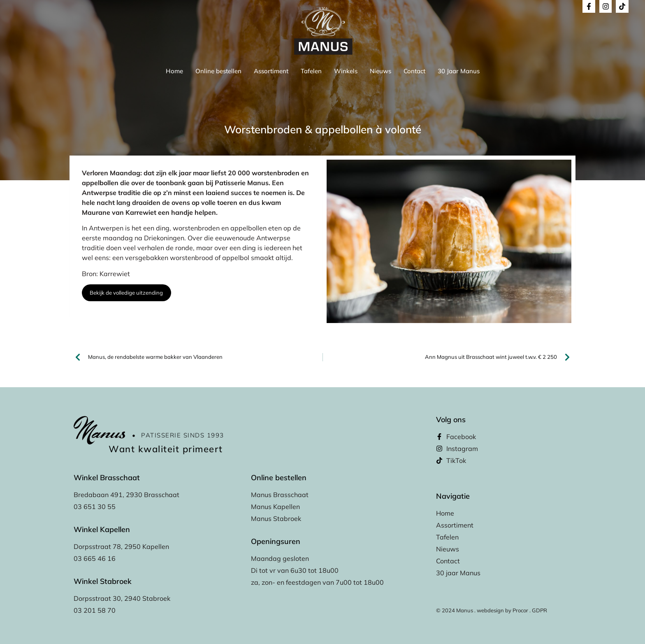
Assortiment (271, 71)
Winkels (346, 71)
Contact (414, 71)
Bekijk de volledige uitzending (126, 293)
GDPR (539, 610)
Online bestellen (218, 71)
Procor (520, 610)
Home (174, 71)
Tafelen (311, 71)
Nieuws (381, 71)
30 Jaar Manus (459, 71)
